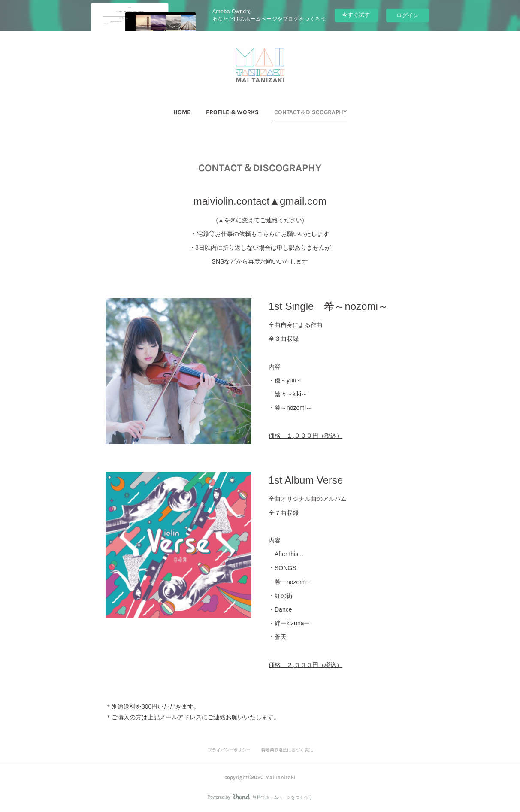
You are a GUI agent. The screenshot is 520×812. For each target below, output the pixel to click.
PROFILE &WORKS (232, 112)
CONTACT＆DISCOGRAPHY (310, 112)
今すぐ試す (356, 15)
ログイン (408, 15)
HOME (182, 112)
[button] (182, 112)
